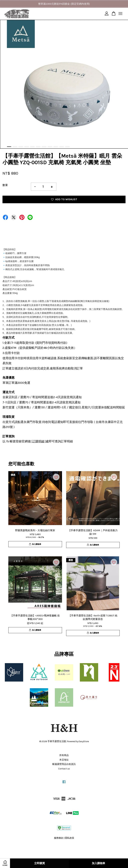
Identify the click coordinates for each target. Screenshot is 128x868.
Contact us (64, 769)
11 (67, 147)
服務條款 (59, 838)
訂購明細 (38, 441)
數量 (5, 185)
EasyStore (84, 741)
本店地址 (64, 760)
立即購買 (39, 863)
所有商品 (64, 755)
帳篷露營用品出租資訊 (64, 764)
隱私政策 (69, 838)
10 (62, 147)
